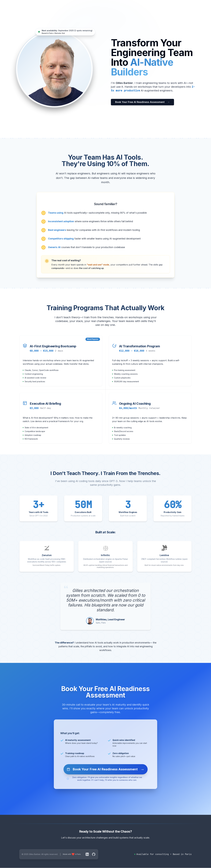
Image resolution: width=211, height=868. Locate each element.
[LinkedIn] (87, 854)
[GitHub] (94, 854)
